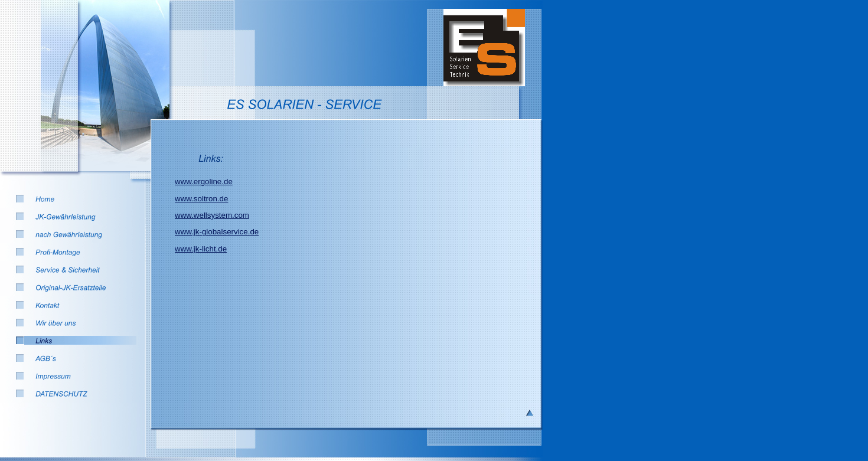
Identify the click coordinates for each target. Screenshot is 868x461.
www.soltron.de (201, 199)
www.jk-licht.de (201, 249)
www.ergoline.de (204, 182)
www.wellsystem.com (212, 215)
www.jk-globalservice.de (217, 232)
